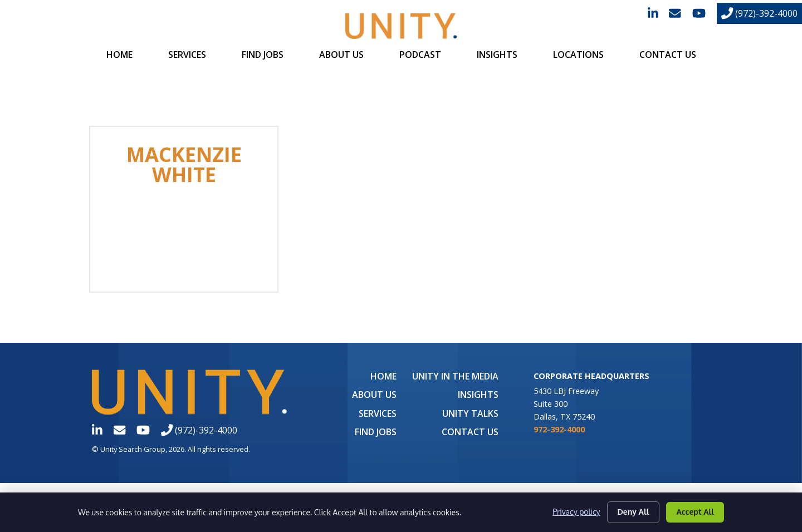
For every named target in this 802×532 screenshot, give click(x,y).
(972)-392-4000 (759, 13)
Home (119, 55)
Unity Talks (470, 413)
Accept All (695, 512)
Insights (497, 55)
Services (187, 55)
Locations (578, 55)
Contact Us (668, 55)
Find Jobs (263, 55)
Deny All (634, 512)
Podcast (420, 55)
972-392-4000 (559, 429)
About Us (341, 55)
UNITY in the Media (455, 376)
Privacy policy (576, 512)
